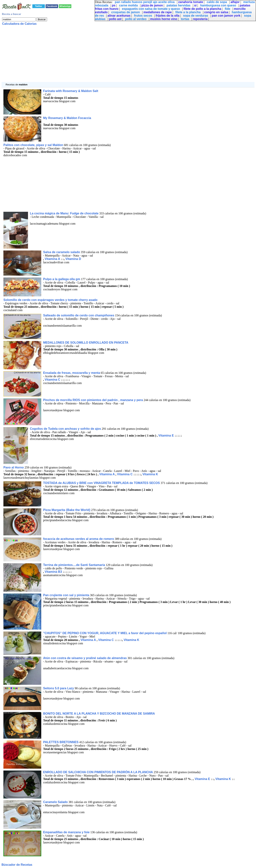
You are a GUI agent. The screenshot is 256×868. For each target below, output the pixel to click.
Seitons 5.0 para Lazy (59, 688)
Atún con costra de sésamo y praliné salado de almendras (85, 658)
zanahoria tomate (191, 2)
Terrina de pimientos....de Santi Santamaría (74, 565)
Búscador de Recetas (17, 865)
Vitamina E (166, 436)
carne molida (128, 5)
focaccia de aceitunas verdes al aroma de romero (79, 539)
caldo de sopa (217, 2)
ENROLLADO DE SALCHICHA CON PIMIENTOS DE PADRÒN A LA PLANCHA (98, 772)
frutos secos (143, 16)
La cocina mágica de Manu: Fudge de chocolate (64, 213)
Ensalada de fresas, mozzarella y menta (72, 373)
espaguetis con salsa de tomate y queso (151, 9)
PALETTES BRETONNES (61, 742)
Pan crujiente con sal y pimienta (66, 595)
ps (114, 5)
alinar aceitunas (119, 16)
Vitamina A (52, 259)
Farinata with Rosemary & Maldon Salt (71, 91)
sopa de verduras (196, 16)
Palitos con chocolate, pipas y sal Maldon (33, 145)
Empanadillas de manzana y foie (66, 832)
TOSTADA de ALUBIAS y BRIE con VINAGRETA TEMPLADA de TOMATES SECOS (102, 483)
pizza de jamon (152, 5)
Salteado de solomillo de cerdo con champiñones (79, 315)
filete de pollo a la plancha (202, 9)
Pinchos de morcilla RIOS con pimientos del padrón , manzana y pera (93, 400)
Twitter (39, 6)
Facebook (52, 6)
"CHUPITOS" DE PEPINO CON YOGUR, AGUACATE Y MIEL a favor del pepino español (105, 633)
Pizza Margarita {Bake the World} (67, 510)
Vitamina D (73, 259)
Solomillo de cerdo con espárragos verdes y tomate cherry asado (50, 300)
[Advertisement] (115, 56)
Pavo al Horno (14, 467)
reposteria (200, 19)
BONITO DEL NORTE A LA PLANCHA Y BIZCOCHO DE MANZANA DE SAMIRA (99, 714)
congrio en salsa (216, 12)
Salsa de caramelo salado (62, 252)
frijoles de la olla (168, 16)
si (195, 5)
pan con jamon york (226, 16)
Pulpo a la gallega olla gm (62, 279)
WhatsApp (65, 6)
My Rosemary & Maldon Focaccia (67, 118)
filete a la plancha (188, 12)
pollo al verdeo (136, 19)
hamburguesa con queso (218, 5)
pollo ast (115, 19)
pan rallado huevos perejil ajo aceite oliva (145, 2)
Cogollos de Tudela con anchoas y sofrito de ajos (65, 429)
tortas (185, 19)
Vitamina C (52, 380)
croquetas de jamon (126, 12)
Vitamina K (150, 474)
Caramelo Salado (56, 802)
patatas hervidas (178, 5)
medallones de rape (158, 12)
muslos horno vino (164, 19)
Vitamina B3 (53, 572)
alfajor (235, 2)
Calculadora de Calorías (19, 24)
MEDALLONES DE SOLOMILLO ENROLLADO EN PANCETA (86, 343)
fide (227, 9)
